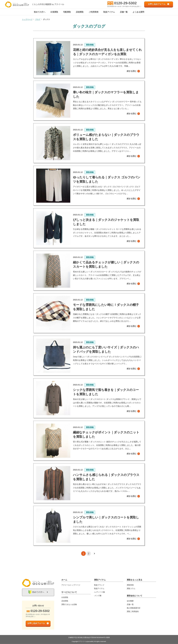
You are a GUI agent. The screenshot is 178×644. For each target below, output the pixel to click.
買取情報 (90, 45)
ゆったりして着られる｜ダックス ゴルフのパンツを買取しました (107, 180)
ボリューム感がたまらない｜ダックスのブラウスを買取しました (106, 137)
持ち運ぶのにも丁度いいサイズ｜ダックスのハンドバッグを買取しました (106, 350)
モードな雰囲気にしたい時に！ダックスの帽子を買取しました (106, 307)
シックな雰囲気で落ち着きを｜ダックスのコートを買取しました (106, 392)
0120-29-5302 (125, 3)
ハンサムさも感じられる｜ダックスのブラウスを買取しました (106, 477)
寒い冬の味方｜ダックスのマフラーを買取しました (106, 95)
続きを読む (132, 71)
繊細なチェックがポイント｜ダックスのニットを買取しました (106, 435)
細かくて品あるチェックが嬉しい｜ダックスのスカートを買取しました (106, 265)
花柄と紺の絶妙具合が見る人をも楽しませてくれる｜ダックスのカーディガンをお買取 (107, 52)
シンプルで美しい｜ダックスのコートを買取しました (106, 520)
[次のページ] (94, 554)
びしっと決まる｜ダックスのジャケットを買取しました (106, 222)
